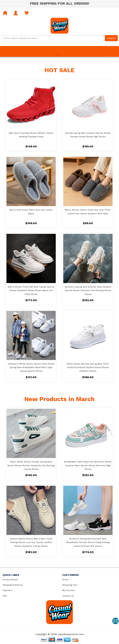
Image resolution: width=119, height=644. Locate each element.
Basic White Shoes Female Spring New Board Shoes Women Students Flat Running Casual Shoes (31, 465)
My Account (68, 590)
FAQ (5, 596)
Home (65, 580)
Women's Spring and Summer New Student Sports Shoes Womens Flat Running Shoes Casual (88, 290)
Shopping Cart (70, 585)
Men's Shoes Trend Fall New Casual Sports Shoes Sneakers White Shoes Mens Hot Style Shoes (31, 290)
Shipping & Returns (13, 585)
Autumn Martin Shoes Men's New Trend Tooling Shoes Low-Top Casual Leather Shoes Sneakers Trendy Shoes (31, 542)
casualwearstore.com (71, 634)
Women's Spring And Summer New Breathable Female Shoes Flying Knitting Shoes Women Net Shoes (88, 542)
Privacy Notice (10, 580)
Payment (7, 590)
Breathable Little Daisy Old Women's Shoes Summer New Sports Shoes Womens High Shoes (88, 465)
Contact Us (68, 596)
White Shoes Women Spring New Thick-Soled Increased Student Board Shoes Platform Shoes (88, 367)
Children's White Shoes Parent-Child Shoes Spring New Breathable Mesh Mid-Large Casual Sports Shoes (31, 367)
